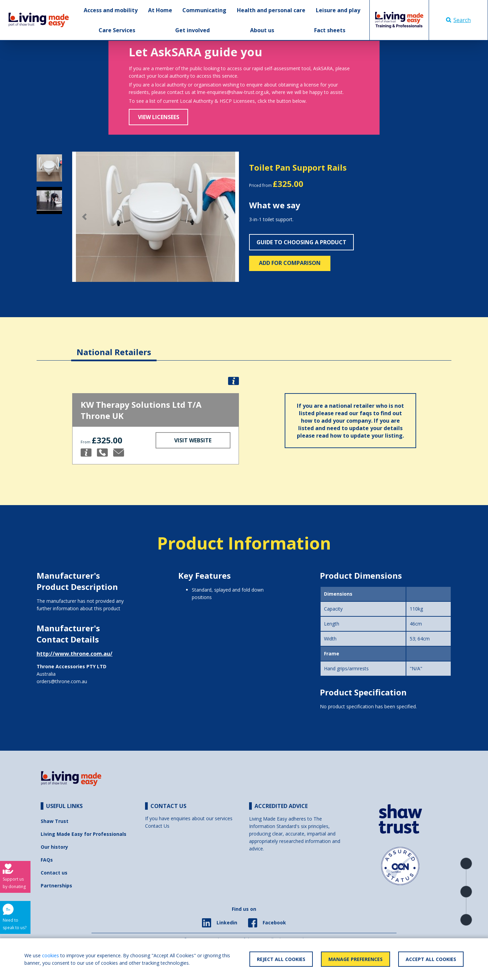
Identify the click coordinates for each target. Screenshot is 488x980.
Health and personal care (271, 10)
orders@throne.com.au (62, 681)
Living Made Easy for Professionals (84, 834)
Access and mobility (111, 10)
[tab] (114, 347)
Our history (54, 847)
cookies (50, 955)
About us (262, 30)
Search (458, 20)
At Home (160, 10)
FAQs (47, 860)
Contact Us (157, 826)
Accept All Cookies (431, 959)
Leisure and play (338, 10)
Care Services (117, 30)
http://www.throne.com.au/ (75, 654)
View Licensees (159, 117)
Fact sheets (330, 30)
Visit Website (193, 440)
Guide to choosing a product (301, 242)
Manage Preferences (355, 959)
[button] (85, 217)
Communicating (204, 10)
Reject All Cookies (281, 959)
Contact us (54, 873)
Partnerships (56, 886)
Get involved (192, 30)
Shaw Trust (55, 821)
